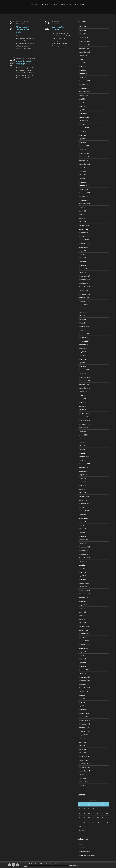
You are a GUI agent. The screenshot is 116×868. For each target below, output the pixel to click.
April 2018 (83, 319)
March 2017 (83, 366)
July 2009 (82, 695)
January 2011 (84, 630)
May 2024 (83, 106)
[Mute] (93, 865)
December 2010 (85, 634)
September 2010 (85, 644)
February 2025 (84, 74)
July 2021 (82, 207)
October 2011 (84, 597)
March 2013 (83, 536)
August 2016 (83, 392)
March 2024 (83, 113)
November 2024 (85, 84)
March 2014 (83, 493)
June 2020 (83, 254)
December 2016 (85, 377)
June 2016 (83, 399)
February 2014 (84, 496)
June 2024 (83, 103)
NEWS (76, 4)
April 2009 (83, 706)
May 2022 (83, 175)
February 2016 (84, 413)
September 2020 (85, 243)
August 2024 (83, 95)
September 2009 (85, 688)
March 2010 (83, 666)
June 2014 (83, 482)
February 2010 (84, 670)
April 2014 (83, 489)
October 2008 (84, 728)
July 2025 (82, 59)
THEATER (62, 4)
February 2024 (84, 117)
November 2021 (85, 196)
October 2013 (84, 511)
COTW (82, 848)
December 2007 (85, 764)
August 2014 (83, 475)
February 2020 (84, 269)
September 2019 (85, 287)
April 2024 (83, 110)
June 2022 (83, 171)
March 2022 (83, 182)
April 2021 (83, 218)
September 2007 (85, 771)
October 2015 (84, 428)
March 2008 (83, 753)
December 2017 (85, 334)
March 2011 (83, 623)
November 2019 (85, 280)
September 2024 (85, 92)
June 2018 (83, 312)
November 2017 (85, 337)
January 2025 (84, 77)
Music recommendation (87, 855)
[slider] (49, 866)
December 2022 (85, 153)
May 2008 (83, 746)
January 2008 (84, 760)
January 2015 (84, 460)
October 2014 (84, 467)
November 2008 (85, 724)
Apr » (83, 830)
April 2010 (83, 662)
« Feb (79, 830)
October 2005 (84, 782)
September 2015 (85, 431)
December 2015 (85, 420)
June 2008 (83, 742)
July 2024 (82, 99)
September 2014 (85, 471)
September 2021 (85, 204)
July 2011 (82, 608)
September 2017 (85, 345)
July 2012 (82, 565)
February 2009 (84, 713)
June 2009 (83, 699)
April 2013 (83, 532)
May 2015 (83, 446)
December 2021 (85, 193)
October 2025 (84, 48)
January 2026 (84, 37)
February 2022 (84, 186)
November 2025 (85, 45)
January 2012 (84, 587)
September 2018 (85, 301)
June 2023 (83, 131)
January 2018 (84, 330)
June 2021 (83, 211)
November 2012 (85, 550)
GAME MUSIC (54, 4)
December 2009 (85, 677)
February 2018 (84, 326)
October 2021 (84, 200)
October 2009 (84, 684)
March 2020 (83, 265)
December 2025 (85, 41)
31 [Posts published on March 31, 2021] (89, 827)
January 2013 (84, 543)
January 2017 (84, 373)
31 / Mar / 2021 (21, 21)
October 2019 (84, 283)
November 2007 (85, 767)
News (81, 844)
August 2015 (83, 435)
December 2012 (85, 547)
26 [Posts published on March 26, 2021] (98, 822)
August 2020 (83, 247)
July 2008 (82, 738)
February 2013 (84, 540)
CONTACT (83, 4)
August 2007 (83, 774)
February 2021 (84, 225)
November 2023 (85, 124)
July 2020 (82, 251)
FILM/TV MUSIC (44, 4)
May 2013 (83, 529)
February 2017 (84, 370)
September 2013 (85, 514)
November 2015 (85, 424)
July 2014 (82, 478)
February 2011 (84, 626)
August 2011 (83, 605)
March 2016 (83, 410)
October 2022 (84, 160)
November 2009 (85, 681)
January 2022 (84, 189)
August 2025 (83, 56)
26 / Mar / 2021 (57, 21)
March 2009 (83, 709)
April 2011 (83, 619)
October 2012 (84, 554)
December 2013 (85, 504)
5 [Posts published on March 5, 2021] (98, 809)
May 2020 (83, 258)
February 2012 (84, 583)
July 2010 (82, 652)
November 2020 (85, 236)
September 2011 (85, 601)
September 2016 (85, 388)
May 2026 (83, 27)
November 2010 (85, 637)
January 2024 (84, 121)
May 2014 (83, 485)
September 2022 (85, 164)
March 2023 (83, 142)
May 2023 (83, 135)
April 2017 (83, 363)
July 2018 (82, 308)
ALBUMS (70, 4)
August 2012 (83, 561)
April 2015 (83, 449)
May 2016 (83, 402)
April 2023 (83, 139)
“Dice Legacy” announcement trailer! (23, 29)
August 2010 (83, 648)
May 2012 (83, 572)
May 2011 (83, 616)
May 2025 (83, 66)
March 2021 (83, 222)
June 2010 (83, 655)
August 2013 (83, 518)
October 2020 (84, 240)
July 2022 (82, 168)
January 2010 (84, 673)
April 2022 (83, 178)
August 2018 (83, 305)
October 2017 (84, 341)
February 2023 (84, 146)
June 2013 (83, 525)
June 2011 (83, 612)
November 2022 (85, 157)
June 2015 (83, 442)
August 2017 (83, 348)
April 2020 (83, 261)
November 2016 (85, 381)
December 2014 (85, 464)
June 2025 (83, 63)
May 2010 (83, 659)
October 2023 (84, 128)
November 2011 (85, 594)
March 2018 (83, 323)
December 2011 (85, 590)
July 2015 (82, 438)
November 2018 (85, 294)
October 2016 (84, 384)
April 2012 (83, 576)
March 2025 (83, 70)
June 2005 (83, 785)
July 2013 (82, 522)
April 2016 (83, 406)
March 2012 (83, 579)
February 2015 (84, 457)
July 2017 (82, 352)
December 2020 (85, 233)
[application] (58, 865)
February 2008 (84, 756)
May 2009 (83, 702)
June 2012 (83, 569)
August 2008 (83, 735)
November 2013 (85, 507)
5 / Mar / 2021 (21, 58)
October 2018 (84, 298)
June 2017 (83, 355)
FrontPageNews (85, 851)
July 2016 (82, 395)
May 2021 (83, 214)
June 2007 (83, 778)
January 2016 (84, 417)
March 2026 (83, 34)
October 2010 (84, 641)
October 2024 (84, 88)
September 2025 (85, 52)
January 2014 (84, 500)
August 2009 (83, 691)
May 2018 (83, 316)
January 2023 (84, 149)
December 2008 (85, 720)
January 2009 (84, 717)
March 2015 (83, 453)
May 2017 (83, 359)
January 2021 (84, 229)
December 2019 (85, 276)
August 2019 (83, 290)
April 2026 (83, 30)
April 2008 (83, 749)
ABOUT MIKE (34, 4)
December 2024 (85, 81)
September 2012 (85, 558)
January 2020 (84, 272)
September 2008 (85, 731)
